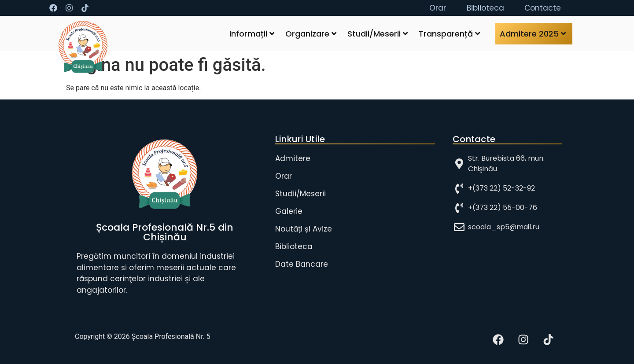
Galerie (289, 211)
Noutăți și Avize (304, 229)
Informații (252, 34)
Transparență (449, 34)
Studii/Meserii (378, 34)
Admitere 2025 (533, 34)
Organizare (311, 34)
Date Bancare (302, 264)
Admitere (293, 158)
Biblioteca (294, 246)
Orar (284, 176)
